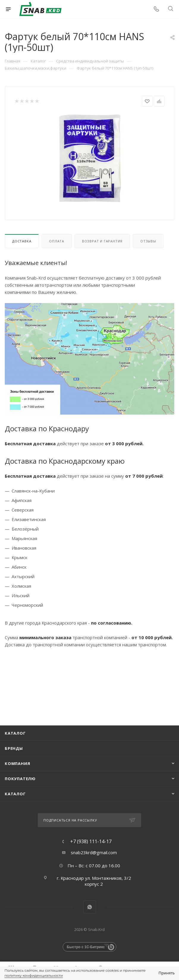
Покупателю (20, 779)
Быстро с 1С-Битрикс (86, 947)
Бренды (14, 748)
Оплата (57, 241)
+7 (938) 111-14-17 (91, 841)
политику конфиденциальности (34, 975)
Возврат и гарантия (102, 241)
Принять (167, 973)
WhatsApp (90, 907)
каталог (15, 794)
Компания (17, 763)
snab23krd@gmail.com (94, 852)
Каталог (15, 733)
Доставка (22, 241)
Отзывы (148, 241)
